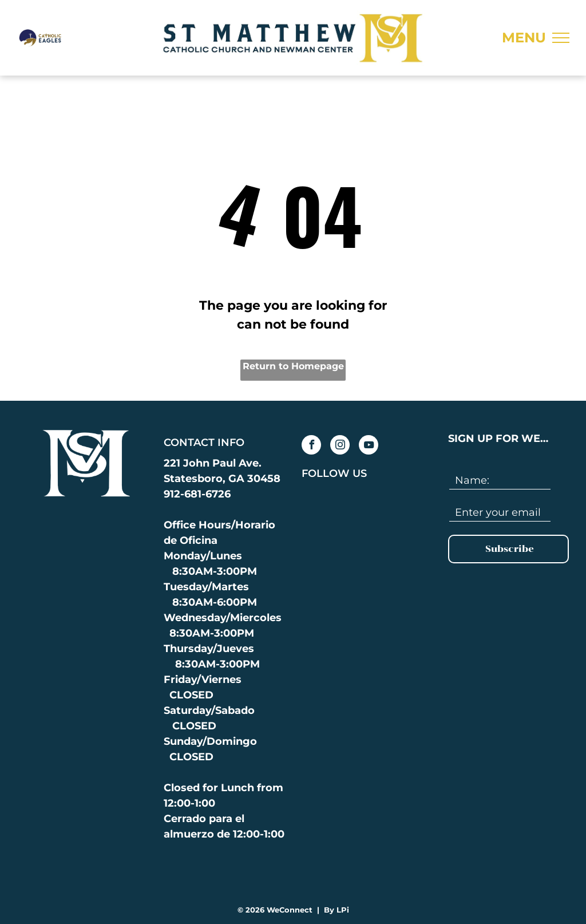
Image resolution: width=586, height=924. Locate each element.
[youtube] (369, 446)
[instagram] (340, 446)
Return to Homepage (293, 366)
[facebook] (311, 446)
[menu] (561, 38)
